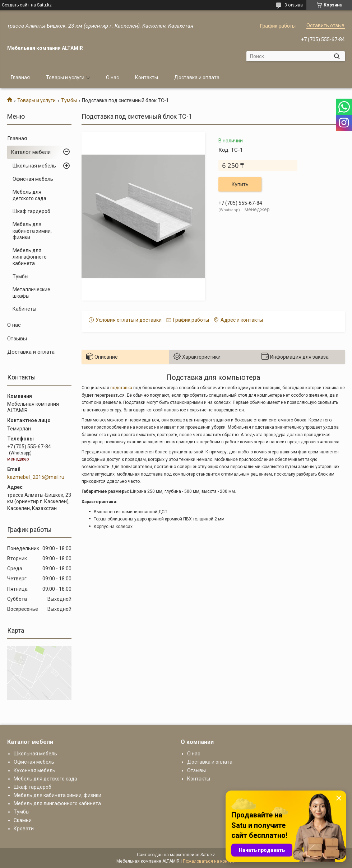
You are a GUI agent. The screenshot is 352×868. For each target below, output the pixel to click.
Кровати (24, 829)
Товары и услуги (65, 77)
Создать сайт (15, 5)
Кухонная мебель (34, 770)
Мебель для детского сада (29, 195)
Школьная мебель (34, 166)
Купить (240, 184)
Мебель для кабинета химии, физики (32, 231)
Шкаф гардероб (31, 211)
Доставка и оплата (197, 77)
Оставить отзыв (325, 25)
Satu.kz (208, 855)
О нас (112, 77)
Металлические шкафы (31, 293)
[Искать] (337, 56)
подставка (121, 388)
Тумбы (69, 100)
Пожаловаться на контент (209, 861)
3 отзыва (294, 5)
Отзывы (17, 339)
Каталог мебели (31, 152)
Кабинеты (24, 309)
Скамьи (23, 820)
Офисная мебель (33, 179)
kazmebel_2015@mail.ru (36, 477)
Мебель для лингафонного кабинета (30, 257)
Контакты (147, 77)
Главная (20, 77)
